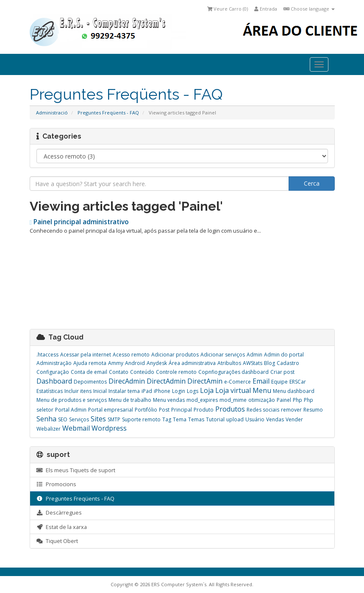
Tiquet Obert (57, 541)
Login (179, 391)
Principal (182, 410)
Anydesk (157, 363)
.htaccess (47, 355)
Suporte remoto (141, 419)
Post (164, 410)
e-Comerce (238, 382)
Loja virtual (233, 390)
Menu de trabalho (130, 400)
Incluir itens (78, 391)
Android (135, 363)
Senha (46, 419)
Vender (294, 419)
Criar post (282, 372)
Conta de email (89, 372)
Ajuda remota (90, 363)
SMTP (114, 419)
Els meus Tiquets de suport (76, 470)
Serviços (79, 419)
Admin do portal (284, 355)
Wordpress (109, 428)
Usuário (255, 419)
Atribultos (229, 363)
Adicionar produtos (175, 355)
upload (235, 419)
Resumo (313, 410)
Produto (204, 410)
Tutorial (215, 419)
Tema (180, 419)
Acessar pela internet (86, 355)
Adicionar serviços (223, 355)
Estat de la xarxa (62, 527)
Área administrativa (192, 363)
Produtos (230, 409)
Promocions (56, 484)
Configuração (53, 372)
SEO (63, 419)
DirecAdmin (127, 381)
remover (291, 410)
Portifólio (146, 410)
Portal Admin (71, 410)
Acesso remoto (131, 355)
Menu (262, 390)
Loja (207, 390)
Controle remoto (176, 372)
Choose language (309, 9)
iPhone (162, 391)
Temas (196, 419)
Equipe (279, 382)
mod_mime (233, 400)
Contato (119, 372)
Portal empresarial (111, 410)
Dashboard (54, 381)
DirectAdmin (166, 381)
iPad (147, 391)
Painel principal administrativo (79, 222)
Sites (98, 419)
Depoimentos (90, 382)
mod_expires (202, 400)
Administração (54, 363)
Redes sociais (263, 410)
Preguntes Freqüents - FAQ (108, 113)
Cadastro (288, 363)
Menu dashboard (294, 391)
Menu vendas (169, 400)
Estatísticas (50, 391)
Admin (254, 355)
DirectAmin (205, 381)
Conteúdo (142, 372)
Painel (284, 400)
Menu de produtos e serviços (72, 400)
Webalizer (49, 429)
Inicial (100, 391)
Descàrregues (59, 512)
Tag (167, 419)
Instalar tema (124, 391)
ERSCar (298, 382)
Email (261, 381)
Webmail (76, 428)
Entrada (266, 9)
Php (297, 400)
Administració (52, 113)
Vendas (275, 419)
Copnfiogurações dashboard (233, 372)
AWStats (253, 363)
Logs (193, 391)
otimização (262, 400)
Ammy (116, 363)
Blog (270, 363)
